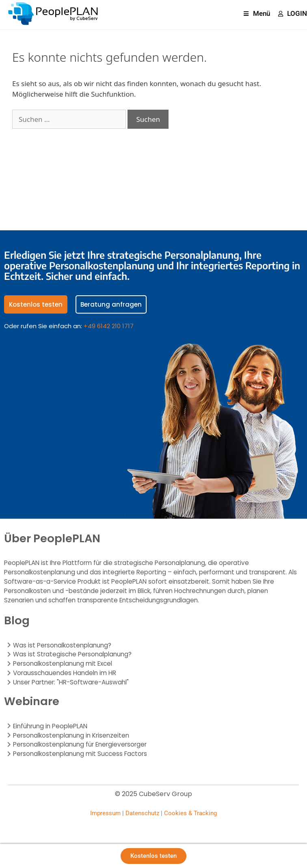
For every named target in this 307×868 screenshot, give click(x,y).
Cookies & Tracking (190, 813)
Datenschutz (142, 813)
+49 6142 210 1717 (109, 326)
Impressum (105, 813)
